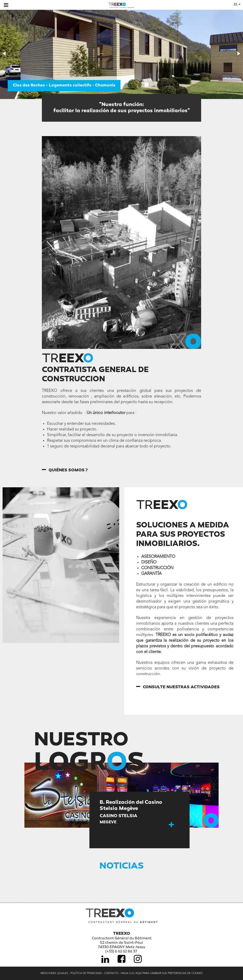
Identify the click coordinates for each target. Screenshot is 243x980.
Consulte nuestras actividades (181, 687)
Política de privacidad (86, 973)
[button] (5, 54)
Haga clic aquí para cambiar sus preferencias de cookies (162, 973)
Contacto (111, 973)
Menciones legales (54, 973)
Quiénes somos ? (68, 470)
